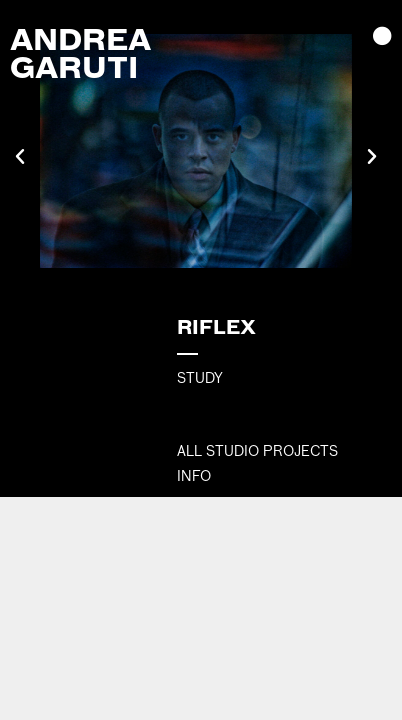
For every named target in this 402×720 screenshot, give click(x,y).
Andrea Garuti (80, 52)
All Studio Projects (257, 451)
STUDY (200, 378)
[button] (20, 157)
